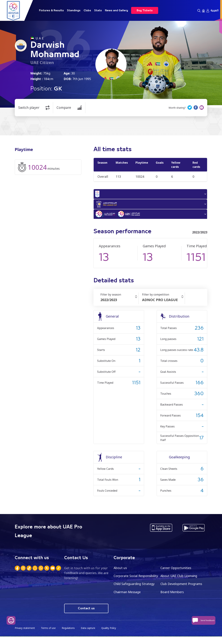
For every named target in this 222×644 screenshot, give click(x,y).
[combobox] (119, 302)
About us (120, 570)
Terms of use (49, 635)
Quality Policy (111, 635)
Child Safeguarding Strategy (182, 586)
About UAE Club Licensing (180, 578)
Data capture (90, 635)
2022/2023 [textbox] (109, 302)
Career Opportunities (177, 570)
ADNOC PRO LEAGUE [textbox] (160, 302)
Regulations (69, 635)
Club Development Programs (135, 594)
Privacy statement (25, 635)
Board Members (126, 603)
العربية (215, 10)
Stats (98, 10)
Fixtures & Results (51, 10)
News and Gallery (116, 10)
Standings (74, 10)
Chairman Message (175, 594)
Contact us (86, 616)
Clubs (87, 10)
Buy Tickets (145, 10)
